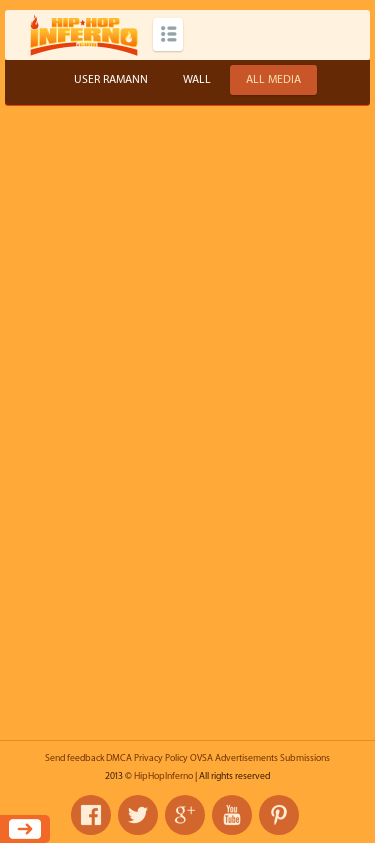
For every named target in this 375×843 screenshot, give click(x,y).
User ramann (111, 79)
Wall (197, 79)
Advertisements (246, 758)
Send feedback (74, 758)
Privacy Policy (161, 758)
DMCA (119, 758)
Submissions (305, 758)
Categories (168, 34)
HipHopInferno (163, 776)
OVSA (201, 758)
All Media (273, 79)
